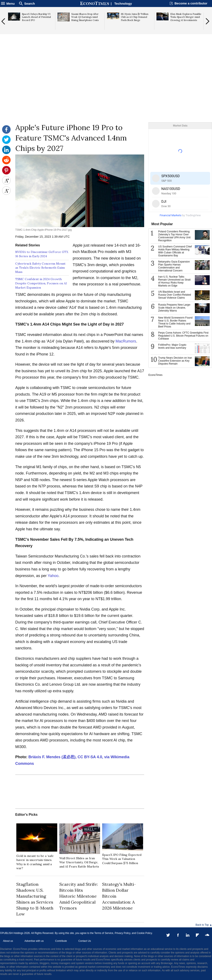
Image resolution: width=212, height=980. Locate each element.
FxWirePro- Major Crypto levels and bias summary (172, 346)
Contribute (61, 941)
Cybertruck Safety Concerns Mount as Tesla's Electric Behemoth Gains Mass (40, 268)
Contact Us (84, 941)
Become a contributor (191, 3)
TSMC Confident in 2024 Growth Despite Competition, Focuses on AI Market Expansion (41, 283)
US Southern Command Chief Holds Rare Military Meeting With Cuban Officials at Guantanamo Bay (175, 251)
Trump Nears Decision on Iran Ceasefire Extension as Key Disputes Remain (175, 361)
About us (8, 941)
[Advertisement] (106, 89)
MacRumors (126, 341)
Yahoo (53, 576)
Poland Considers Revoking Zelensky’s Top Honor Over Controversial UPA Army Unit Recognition (174, 236)
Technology (123, 4)
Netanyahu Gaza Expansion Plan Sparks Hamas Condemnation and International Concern (174, 266)
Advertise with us (34, 941)
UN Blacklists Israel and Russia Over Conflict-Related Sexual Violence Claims (175, 295)
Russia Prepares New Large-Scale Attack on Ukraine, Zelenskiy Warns (174, 308)
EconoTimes (155, 375)
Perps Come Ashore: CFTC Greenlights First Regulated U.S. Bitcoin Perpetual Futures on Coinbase (183, 336)
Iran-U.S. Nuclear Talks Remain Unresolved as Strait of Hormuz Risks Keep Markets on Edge (174, 281)
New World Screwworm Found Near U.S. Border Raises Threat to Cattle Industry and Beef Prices (175, 322)
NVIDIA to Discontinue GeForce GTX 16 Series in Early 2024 (42, 254)
